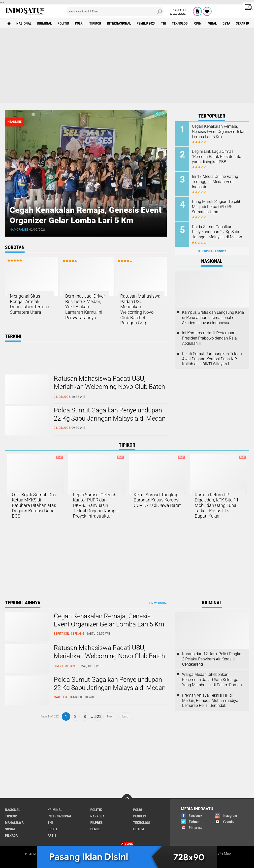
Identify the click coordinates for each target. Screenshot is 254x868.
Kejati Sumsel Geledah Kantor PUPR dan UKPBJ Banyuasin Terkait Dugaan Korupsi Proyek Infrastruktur (96, 505)
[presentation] (157, 114)
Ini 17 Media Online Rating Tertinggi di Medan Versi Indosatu (215, 182)
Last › (126, 716)
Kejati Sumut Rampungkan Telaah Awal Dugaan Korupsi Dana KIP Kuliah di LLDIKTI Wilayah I (212, 359)
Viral (213, 23)
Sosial (10, 829)
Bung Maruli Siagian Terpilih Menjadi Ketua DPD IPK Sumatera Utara (217, 207)
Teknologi (180, 23)
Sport (53, 829)
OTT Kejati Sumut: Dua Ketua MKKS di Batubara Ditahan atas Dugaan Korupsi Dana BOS (34, 505)
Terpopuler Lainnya (212, 251)
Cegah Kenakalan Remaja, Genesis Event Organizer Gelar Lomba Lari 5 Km (84, 215)
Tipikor (95, 23)
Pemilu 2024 (146, 23)
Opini (199, 23)
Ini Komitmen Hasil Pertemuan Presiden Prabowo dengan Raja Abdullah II (209, 338)
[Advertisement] (127, 65)
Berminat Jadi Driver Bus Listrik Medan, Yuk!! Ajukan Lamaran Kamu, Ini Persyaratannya (85, 307)
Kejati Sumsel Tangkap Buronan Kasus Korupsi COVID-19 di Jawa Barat (157, 500)
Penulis (140, 816)
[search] (115, 11)
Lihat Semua (158, 604)
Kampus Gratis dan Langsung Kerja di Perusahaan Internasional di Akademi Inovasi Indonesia (213, 318)
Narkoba (97, 816)
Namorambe (19, 230)
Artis (52, 836)
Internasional (119, 23)
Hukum (139, 829)
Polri (79, 23)
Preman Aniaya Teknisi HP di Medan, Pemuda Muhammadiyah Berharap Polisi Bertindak (211, 700)
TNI (164, 23)
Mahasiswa (14, 823)
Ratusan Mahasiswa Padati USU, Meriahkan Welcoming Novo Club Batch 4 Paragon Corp (140, 309)
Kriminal (45, 23)
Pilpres (96, 823)
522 (98, 716)
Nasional (24, 23)
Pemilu (96, 829)
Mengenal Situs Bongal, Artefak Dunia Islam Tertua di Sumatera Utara (31, 304)
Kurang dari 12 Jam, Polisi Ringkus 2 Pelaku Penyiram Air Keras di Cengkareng (213, 659)
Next (110, 716)
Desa (227, 23)
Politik (63, 23)
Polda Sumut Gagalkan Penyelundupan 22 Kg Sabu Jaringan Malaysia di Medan (110, 414)
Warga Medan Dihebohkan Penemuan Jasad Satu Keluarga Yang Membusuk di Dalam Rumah (212, 680)
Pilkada (11, 836)
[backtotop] (127, 799)
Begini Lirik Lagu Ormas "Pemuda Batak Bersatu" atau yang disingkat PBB (218, 157)
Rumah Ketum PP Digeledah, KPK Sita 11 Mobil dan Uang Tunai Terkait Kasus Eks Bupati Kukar (217, 505)
